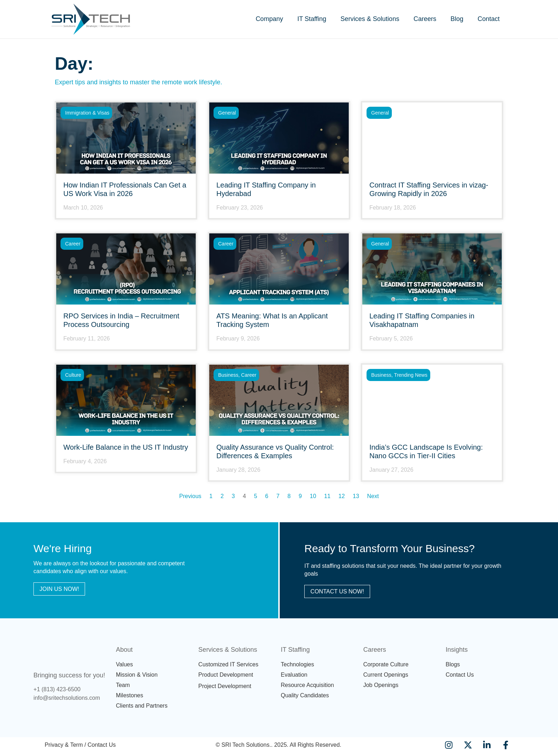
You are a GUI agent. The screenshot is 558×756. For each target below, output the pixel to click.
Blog (457, 19)
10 (313, 496)
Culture (73, 375)
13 (356, 496)
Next (373, 496)
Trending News (411, 375)
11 (327, 496)
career (73, 244)
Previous (190, 496)
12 (342, 496)
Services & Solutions (370, 19)
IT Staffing (312, 19)
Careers (425, 19)
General (227, 113)
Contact (489, 19)
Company (269, 19)
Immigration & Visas (87, 113)
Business (228, 375)
